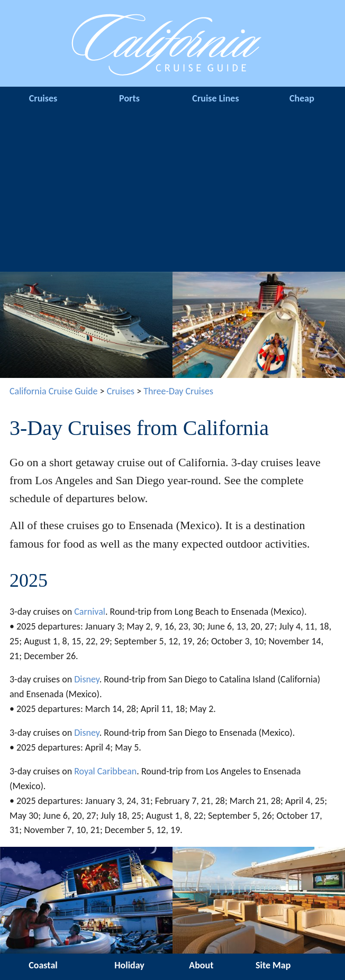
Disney (87, 679)
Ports (129, 98)
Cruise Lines (215, 98)
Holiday (129, 965)
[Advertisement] (173, 192)
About (201, 965)
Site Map (273, 965)
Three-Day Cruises (178, 391)
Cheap (302, 98)
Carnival (90, 612)
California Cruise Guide (54, 391)
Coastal (43, 965)
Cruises (43, 98)
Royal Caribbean (105, 771)
